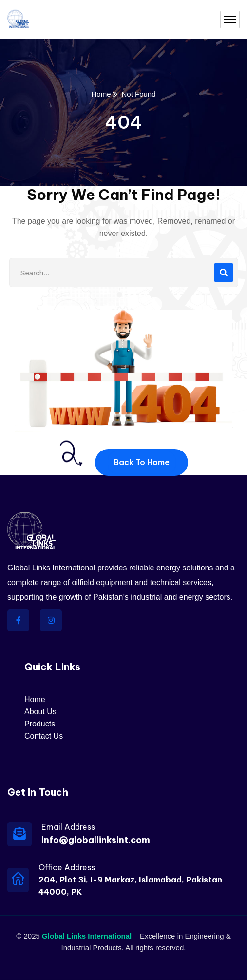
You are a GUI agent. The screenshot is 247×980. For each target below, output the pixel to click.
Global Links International (87, 936)
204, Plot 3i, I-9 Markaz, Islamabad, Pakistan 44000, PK (130, 886)
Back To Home (142, 462)
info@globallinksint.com (96, 840)
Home (101, 94)
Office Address (67, 867)
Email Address (68, 827)
